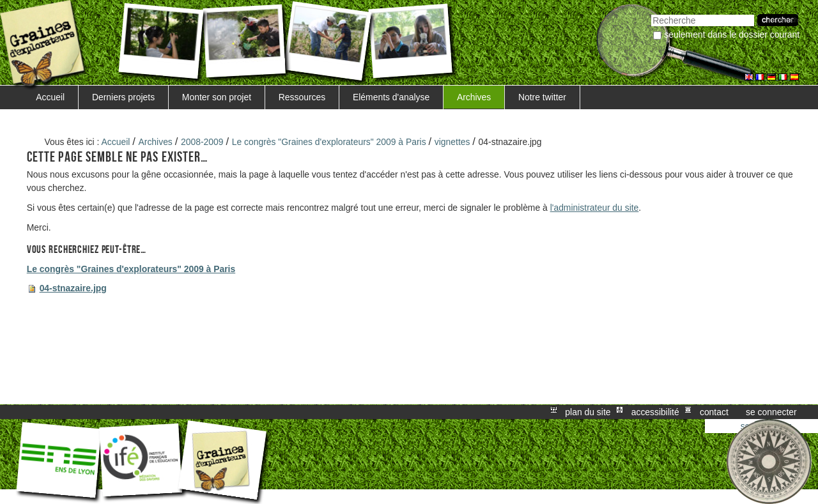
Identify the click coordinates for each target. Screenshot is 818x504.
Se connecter (771, 412)
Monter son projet (217, 97)
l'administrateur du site (595, 208)
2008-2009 (202, 142)
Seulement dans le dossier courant (732, 34)
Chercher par (651, 13)
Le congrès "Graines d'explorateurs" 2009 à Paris (329, 142)
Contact (714, 412)
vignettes (452, 142)
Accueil (50, 97)
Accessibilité (655, 412)
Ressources (302, 97)
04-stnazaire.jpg (73, 288)
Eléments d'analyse (391, 97)
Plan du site (588, 412)
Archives (474, 97)
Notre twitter (542, 97)
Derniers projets (123, 97)
